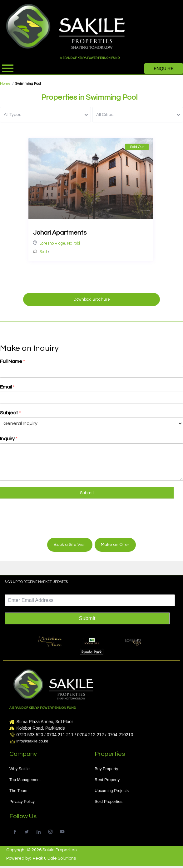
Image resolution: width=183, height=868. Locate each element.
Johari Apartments (60, 233)
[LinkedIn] (39, 831)
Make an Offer (115, 545)
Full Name (12, 361)
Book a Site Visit (70, 545)
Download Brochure (92, 299)
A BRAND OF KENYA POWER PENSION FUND (90, 58)
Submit (87, 493)
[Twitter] (27, 831)
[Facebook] (15, 831)
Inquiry (9, 439)
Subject (10, 413)
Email (7, 387)
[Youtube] (62, 831)
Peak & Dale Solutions (54, 858)
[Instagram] (50, 831)
